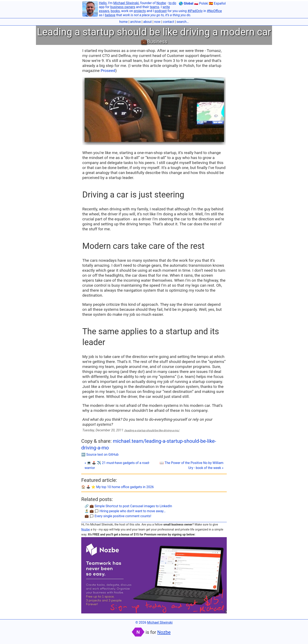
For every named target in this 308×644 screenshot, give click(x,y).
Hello (103, 3)
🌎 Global (186, 3)
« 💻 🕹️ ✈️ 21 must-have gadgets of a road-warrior (117, 465)
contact (169, 22)
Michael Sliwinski (126, 3)
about (147, 22)
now (157, 22)
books (115, 11)
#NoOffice (214, 11)
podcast (161, 11)
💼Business (154, 42)
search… (183, 22)
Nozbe (161, 3)
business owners (123, 7)
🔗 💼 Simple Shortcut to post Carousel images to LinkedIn (128, 506)
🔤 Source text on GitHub (100, 455)
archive (135, 22)
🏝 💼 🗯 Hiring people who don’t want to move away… (125, 511)
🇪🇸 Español (217, 3)
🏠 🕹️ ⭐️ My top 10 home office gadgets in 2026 (118, 487)
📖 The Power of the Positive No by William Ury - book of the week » (192, 465)
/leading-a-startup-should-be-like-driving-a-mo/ (152, 430)
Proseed (108, 71)
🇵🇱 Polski (201, 3)
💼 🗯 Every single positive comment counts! (118, 516)
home (123, 22)
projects (140, 11)
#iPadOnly (195, 11)
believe (110, 15)
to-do (172, 3)
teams (155, 7)
